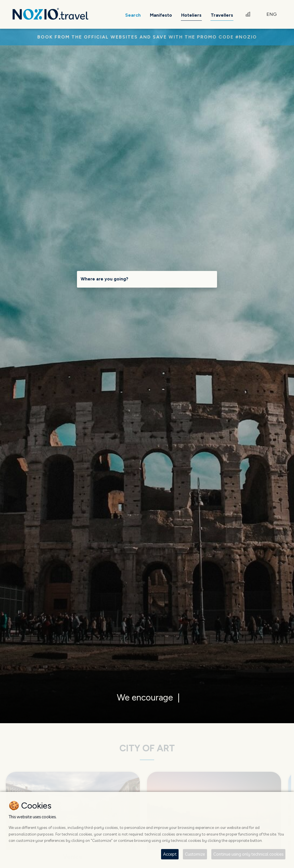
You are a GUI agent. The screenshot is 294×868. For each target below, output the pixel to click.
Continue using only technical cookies (248, 854)
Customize (195, 854)
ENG (272, 14)
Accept (170, 854)
